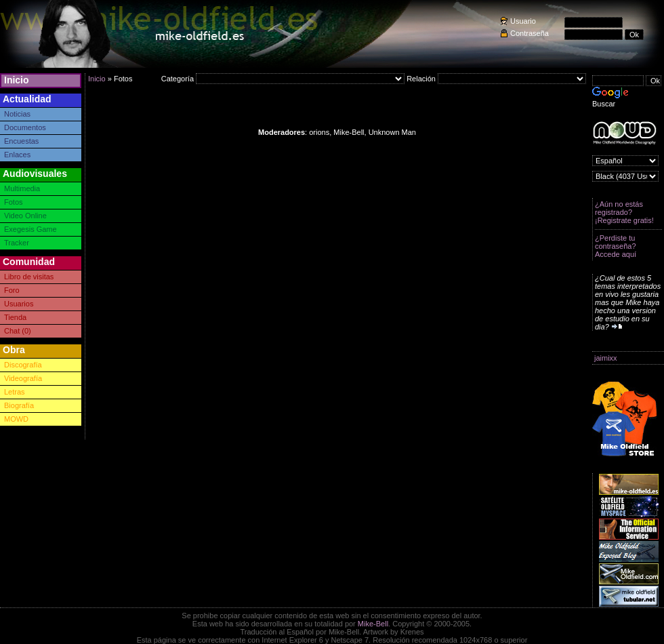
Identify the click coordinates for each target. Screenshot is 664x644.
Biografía (19, 405)
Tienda (15, 317)
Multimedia (22, 188)
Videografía (23, 378)
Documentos (25, 127)
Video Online (25, 216)
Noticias (17, 114)
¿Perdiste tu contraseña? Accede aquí (616, 246)
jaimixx (606, 358)
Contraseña (530, 33)
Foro (12, 290)
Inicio (17, 80)
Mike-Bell (373, 624)
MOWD (16, 419)
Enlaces (17, 155)
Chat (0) (18, 331)
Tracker (17, 243)
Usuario (523, 21)
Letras (15, 392)
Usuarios (19, 304)
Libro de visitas (29, 277)
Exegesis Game (30, 229)
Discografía (23, 365)
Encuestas (21, 141)
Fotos (14, 202)
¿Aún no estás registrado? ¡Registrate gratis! (624, 212)
